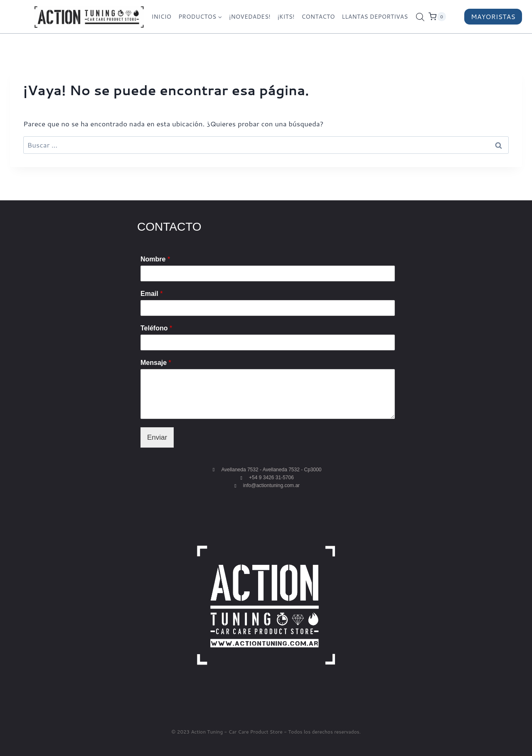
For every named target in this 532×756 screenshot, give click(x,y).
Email (151, 294)
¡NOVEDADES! (250, 17)
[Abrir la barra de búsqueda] (420, 17)
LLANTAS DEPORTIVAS (375, 17)
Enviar (157, 437)
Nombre (155, 259)
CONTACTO (318, 17)
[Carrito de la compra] (444, 17)
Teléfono (156, 328)
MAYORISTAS (493, 16)
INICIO (161, 17)
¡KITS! (286, 17)
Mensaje (156, 363)
